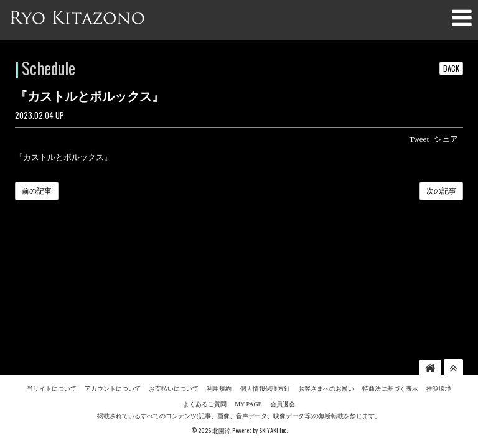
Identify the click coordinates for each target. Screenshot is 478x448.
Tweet (419, 139)
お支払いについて (174, 276)
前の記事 (37, 191)
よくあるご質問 (205, 292)
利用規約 (219, 276)
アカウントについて (113, 276)
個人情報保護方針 (265, 276)
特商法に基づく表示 (390, 276)
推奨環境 (439, 276)
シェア (446, 139)
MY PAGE (248, 292)
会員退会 (283, 292)
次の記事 (441, 191)
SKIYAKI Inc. (273, 318)
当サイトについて (52, 276)
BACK (451, 68)
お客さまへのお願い (326, 276)
